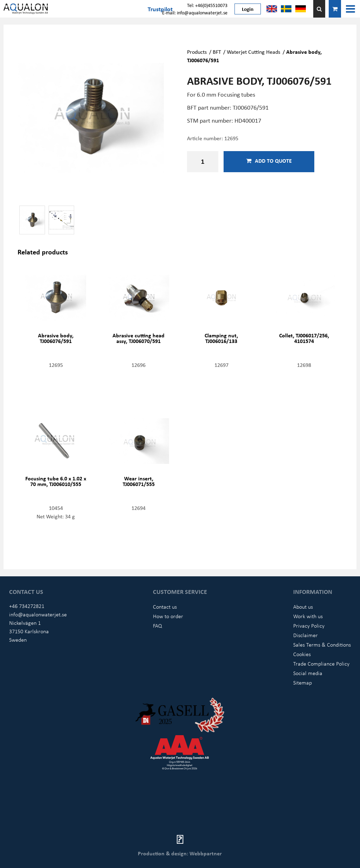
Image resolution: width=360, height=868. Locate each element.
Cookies (302, 654)
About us (303, 607)
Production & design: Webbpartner (180, 853)
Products (197, 52)
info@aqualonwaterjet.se (38, 614)
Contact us (165, 607)
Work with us (308, 616)
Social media (308, 673)
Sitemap (303, 682)
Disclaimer (306, 635)
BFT (217, 52)
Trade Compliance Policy (321, 663)
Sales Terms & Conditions (322, 644)
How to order (168, 616)
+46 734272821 (27, 606)
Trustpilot (160, 9)
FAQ (157, 626)
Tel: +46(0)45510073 (207, 5)
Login (248, 9)
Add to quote (269, 161)
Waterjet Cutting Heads (253, 52)
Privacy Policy (309, 626)
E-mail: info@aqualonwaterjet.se (195, 12)
